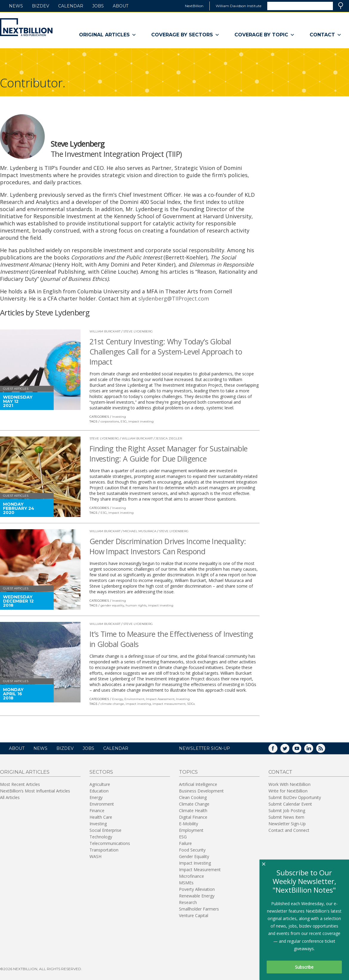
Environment (134, 699)
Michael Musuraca (140, 531)
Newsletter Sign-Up (287, 824)
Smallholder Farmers (199, 909)
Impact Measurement (200, 870)
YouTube (301, 750)
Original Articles (108, 35)
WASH (95, 856)
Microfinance (192, 876)
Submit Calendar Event (290, 804)
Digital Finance (193, 817)
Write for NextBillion (288, 791)
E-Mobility (189, 824)
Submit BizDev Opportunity (295, 797)
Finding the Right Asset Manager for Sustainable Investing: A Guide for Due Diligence (169, 453)
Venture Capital (194, 915)
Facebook (277, 750)
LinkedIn (313, 750)
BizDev (41, 6)
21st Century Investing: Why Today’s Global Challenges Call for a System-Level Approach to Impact (166, 352)
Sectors (101, 772)
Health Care (101, 817)
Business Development (201, 791)
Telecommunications (110, 843)
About (121, 6)
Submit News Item (286, 817)
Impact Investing (195, 863)
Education (99, 791)
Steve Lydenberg (138, 331)
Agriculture (100, 784)
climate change (112, 704)
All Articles (10, 797)
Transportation (104, 850)
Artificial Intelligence (198, 784)
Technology (101, 837)
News (16, 6)
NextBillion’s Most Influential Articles (35, 791)
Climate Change (194, 804)
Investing (119, 417)
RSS (325, 750)
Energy (118, 699)
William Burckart (105, 331)
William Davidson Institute (238, 6)
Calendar (71, 6)
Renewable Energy (197, 896)
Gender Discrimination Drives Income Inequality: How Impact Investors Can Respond (168, 546)
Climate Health (193, 811)
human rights (136, 605)
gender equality (112, 605)
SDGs (191, 704)
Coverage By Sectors (185, 35)
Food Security (192, 850)
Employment (191, 830)
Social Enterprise (105, 830)
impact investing (141, 421)
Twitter (289, 750)
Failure (185, 843)
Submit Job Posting (287, 811)
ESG (124, 421)
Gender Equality (194, 856)
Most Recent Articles (20, 784)
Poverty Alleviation (197, 889)
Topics (188, 772)
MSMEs (186, 883)
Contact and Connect (289, 830)
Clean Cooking (193, 797)
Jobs (98, 6)
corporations (110, 421)
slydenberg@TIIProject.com (174, 298)
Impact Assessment (160, 699)
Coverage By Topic (265, 35)
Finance (97, 811)
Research (188, 902)
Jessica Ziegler (169, 438)
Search (341, 6)
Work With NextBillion (289, 784)
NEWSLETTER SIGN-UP (204, 748)
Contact (326, 35)
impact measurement (169, 704)
